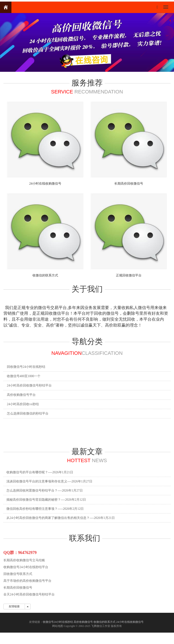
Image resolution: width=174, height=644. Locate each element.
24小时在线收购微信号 (45, 184)
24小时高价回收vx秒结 (23, 404)
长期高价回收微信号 (129, 184)
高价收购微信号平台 (21, 395)
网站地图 (58, 626)
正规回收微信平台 (129, 275)
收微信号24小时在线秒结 (58, 622)
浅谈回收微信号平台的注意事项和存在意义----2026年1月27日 (49, 481)
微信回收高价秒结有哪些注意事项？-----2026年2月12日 (45, 509)
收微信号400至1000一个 (24, 376)
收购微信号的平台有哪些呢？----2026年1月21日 (40, 472)
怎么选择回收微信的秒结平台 (28, 413)
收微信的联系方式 (45, 275)
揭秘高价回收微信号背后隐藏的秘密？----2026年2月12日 (46, 500)
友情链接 (14, 606)
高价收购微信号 (83, 622)
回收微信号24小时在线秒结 (26, 367)
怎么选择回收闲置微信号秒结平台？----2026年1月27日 (45, 491)
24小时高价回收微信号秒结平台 (29, 385)
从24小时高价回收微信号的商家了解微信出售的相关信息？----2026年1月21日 (61, 518)
